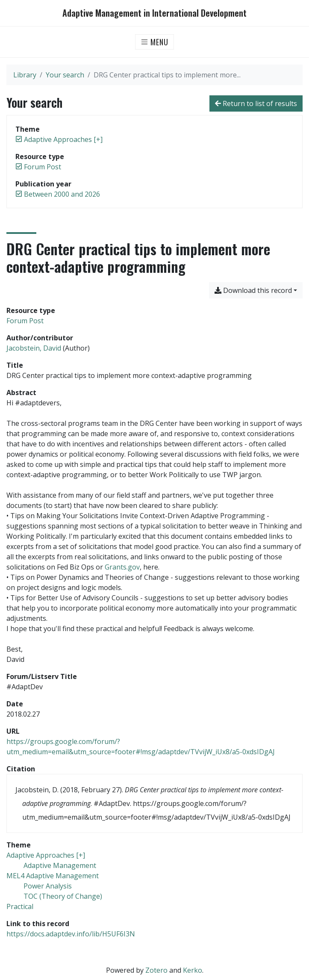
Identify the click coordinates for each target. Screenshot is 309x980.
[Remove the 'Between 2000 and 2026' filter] (62, 194)
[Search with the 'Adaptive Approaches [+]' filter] (46, 855)
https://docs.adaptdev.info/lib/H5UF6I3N (71, 934)
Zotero (156, 970)
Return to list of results (256, 103)
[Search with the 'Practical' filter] (20, 906)
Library (25, 75)
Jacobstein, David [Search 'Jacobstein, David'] (34, 348)
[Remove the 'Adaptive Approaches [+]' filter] (63, 139)
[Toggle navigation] (154, 42)
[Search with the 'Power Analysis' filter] (48, 886)
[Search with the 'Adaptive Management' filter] (60, 865)
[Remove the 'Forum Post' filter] (43, 167)
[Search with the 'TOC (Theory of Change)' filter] (63, 896)
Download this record (253, 290)
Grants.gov (122, 567)
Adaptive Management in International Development (154, 13)
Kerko (193, 970)
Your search (65, 75)
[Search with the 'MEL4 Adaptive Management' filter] (53, 876)
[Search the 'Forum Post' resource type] (25, 321)
